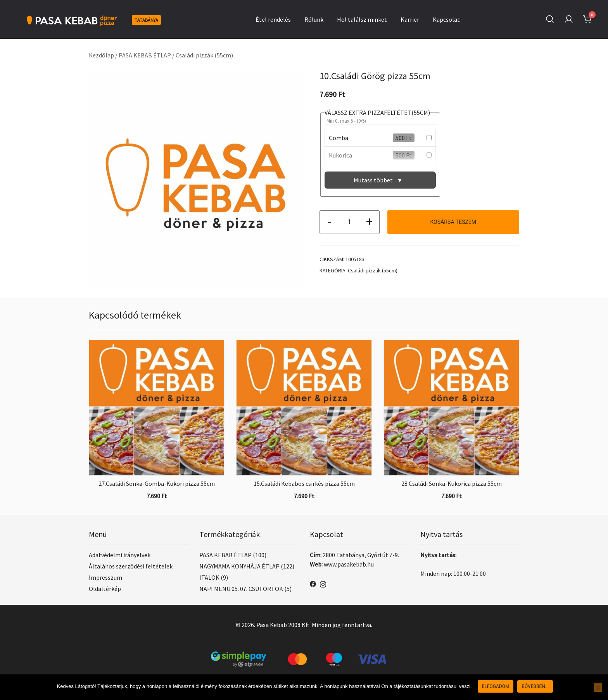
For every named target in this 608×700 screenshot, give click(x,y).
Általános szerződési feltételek (131, 566)
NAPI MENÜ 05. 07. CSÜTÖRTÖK (241, 589)
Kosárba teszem (453, 222)
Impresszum (105, 577)
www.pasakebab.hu (349, 564)
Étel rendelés (273, 19)
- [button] (330, 221)
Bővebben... (535, 686)
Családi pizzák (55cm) (204, 55)
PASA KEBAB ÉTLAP (145, 55)
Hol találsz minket (362, 19)
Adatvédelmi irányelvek (120, 555)
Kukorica (340, 155)
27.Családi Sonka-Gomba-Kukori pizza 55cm (157, 483)
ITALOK (209, 577)
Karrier (410, 19)
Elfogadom (496, 686)
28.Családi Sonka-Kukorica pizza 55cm (452, 483)
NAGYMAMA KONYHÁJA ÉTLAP (239, 566)
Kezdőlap (101, 55)
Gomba (339, 138)
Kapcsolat (446, 19)
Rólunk (314, 19)
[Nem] (598, 688)
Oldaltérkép (105, 589)
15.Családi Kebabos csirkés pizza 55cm (304, 483)
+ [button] (369, 221)
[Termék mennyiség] (350, 222)
